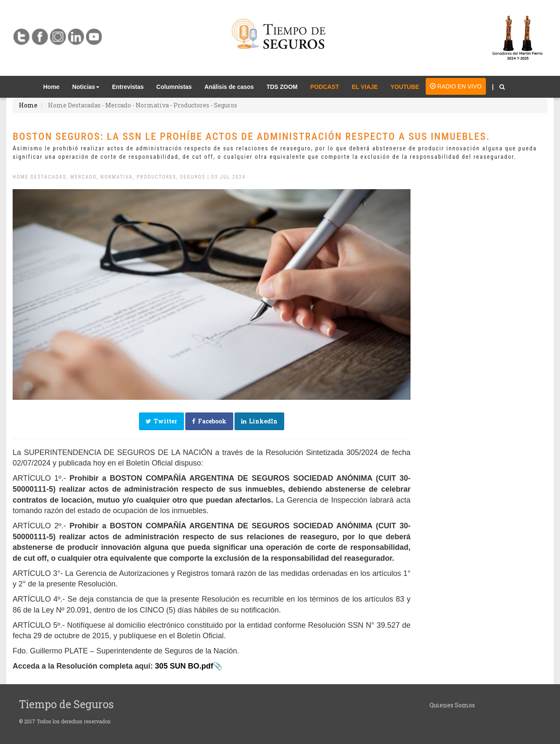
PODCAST (325, 87)
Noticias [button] (85, 87)
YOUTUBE (405, 87)
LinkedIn (259, 421)
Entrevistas (128, 87)
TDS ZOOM (282, 87)
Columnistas (174, 87)
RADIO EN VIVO (456, 86)
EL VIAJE (365, 87)
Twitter (161, 421)
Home (55, 86)
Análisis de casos (229, 87)
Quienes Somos (452, 705)
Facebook (209, 421)
